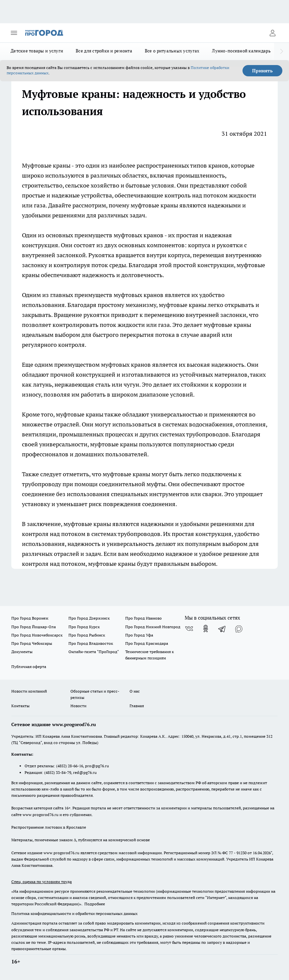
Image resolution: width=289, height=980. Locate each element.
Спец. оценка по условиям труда (42, 882)
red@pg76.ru (85, 772)
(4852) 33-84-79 (58, 772)
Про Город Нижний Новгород (153, 627)
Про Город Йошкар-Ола (34, 627)
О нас (135, 691)
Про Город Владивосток (91, 643)
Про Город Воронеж (30, 618)
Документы (22, 652)
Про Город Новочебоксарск (37, 635)
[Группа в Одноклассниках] (206, 629)
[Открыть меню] (14, 33)
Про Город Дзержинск (89, 618)
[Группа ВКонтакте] (189, 629)
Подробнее (95, 904)
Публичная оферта (29, 667)
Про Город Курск (84, 627)
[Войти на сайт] (272, 33)
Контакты (20, 706)
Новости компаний (29, 691)
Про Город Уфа (139, 635)
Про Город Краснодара (147, 643)
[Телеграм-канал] (222, 629)
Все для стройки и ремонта (104, 51)
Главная (137, 706)
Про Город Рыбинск (87, 635)
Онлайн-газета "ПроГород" (94, 652)
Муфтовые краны (47, 165)
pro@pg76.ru (97, 766)
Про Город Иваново (144, 618)
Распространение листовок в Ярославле (49, 827)
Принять (262, 71)
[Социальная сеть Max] (239, 629)
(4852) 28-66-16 (70, 766)
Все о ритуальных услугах (172, 51)
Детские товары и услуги (37, 51)
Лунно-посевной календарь (241, 51)
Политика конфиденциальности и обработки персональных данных (74, 913)
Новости (78, 706)
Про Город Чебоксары (32, 643)
